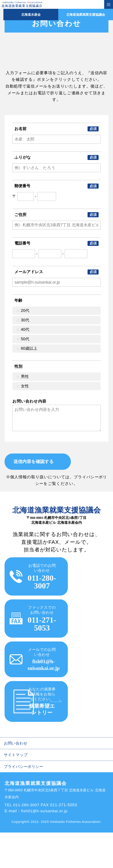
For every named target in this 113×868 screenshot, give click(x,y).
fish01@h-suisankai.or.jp (45, 846)
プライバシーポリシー (24, 802)
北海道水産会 (28, 15)
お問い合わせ (16, 778)
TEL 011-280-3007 (23, 841)
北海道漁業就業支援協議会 (85, 15)
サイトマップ (16, 790)
